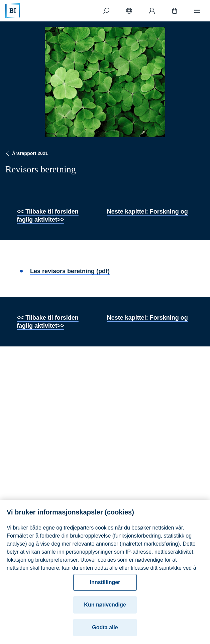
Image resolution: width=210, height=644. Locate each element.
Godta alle (105, 632)
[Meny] (197, 11)
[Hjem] (13, 11)
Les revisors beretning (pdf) (70, 271)
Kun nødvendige (105, 609)
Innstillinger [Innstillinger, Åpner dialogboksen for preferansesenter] (105, 587)
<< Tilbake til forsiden (48, 212)
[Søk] (106, 11)
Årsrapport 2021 (26, 153)
